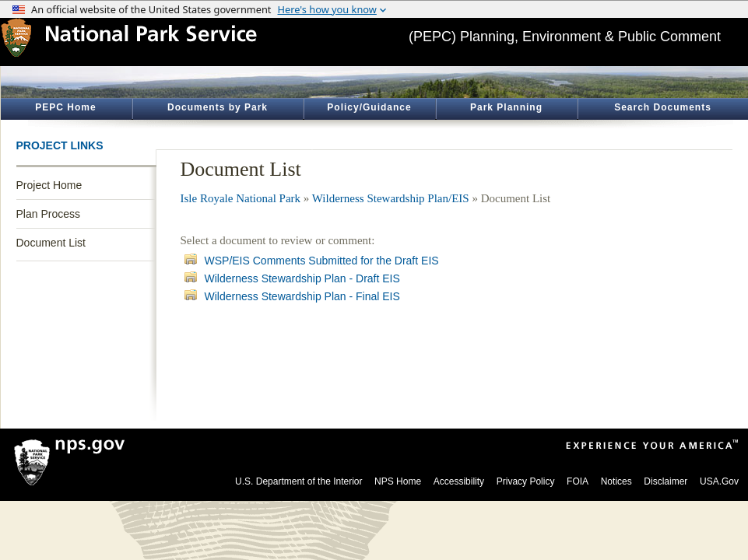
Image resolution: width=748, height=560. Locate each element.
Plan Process (48, 214)
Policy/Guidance (369, 107)
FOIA (578, 481)
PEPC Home (65, 107)
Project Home (49, 185)
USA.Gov (719, 481)
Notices (616, 481)
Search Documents (663, 107)
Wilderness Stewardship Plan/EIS (391, 198)
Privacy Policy (526, 481)
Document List (51, 243)
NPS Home (398, 481)
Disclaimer (665, 481)
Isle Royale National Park (241, 198)
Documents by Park (218, 107)
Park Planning (506, 107)
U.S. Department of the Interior (298, 481)
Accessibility (459, 481)
